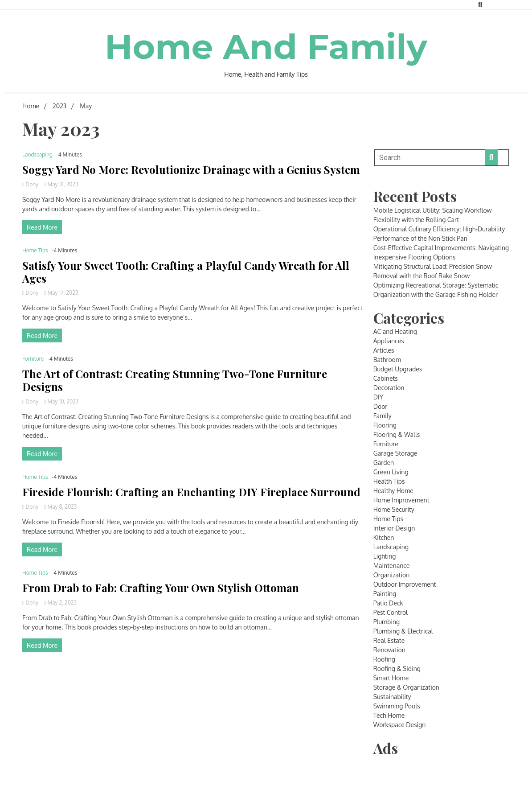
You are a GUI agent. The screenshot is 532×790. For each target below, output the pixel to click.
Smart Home (391, 678)
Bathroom (387, 360)
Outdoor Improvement (405, 584)
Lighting (385, 556)
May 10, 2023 (61, 401)
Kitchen (384, 537)
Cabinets (386, 378)
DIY (378, 397)
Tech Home (389, 715)
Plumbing (387, 622)
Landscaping (37, 154)
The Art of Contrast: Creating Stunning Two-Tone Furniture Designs (175, 380)
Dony (31, 184)
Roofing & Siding (397, 669)
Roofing (384, 659)
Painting (385, 594)
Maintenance (392, 566)
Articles (384, 350)
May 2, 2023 (60, 603)
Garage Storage (395, 453)
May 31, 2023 (61, 184)
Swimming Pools (397, 706)
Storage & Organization (406, 687)
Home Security (394, 509)
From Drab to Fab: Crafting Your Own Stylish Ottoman (161, 588)
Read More (42, 227)
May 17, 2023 (61, 293)
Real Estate (389, 640)
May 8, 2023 (60, 507)
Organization (392, 575)
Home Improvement (401, 500)
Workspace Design (400, 725)
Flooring (385, 425)
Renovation (389, 650)
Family (383, 416)
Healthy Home (393, 491)
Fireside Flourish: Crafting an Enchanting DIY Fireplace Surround (191, 492)
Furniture (33, 359)
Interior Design (394, 528)
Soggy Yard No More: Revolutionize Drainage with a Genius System (191, 170)
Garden (384, 463)
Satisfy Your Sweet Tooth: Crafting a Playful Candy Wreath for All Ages (186, 272)
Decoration (389, 388)
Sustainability (392, 697)
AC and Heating (395, 331)
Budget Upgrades (398, 369)
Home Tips (35, 250)
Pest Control (391, 612)
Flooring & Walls (397, 434)
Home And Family (266, 46)
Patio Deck (388, 603)
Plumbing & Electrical (403, 631)
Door (381, 406)
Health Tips (389, 481)
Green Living (391, 472)
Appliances (389, 341)
